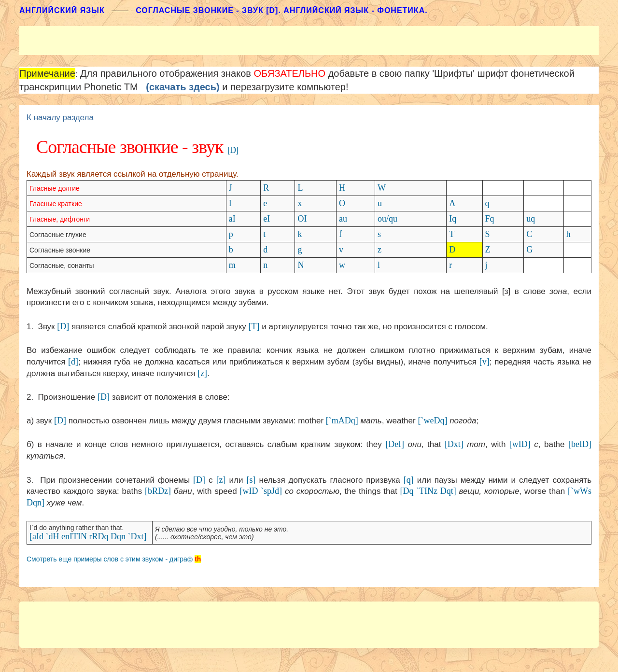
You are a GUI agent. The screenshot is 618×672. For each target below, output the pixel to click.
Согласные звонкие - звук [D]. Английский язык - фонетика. (281, 10)
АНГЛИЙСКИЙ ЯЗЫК (62, 10)
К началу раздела (60, 118)
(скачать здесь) (183, 87)
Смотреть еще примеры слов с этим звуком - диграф (110, 559)
